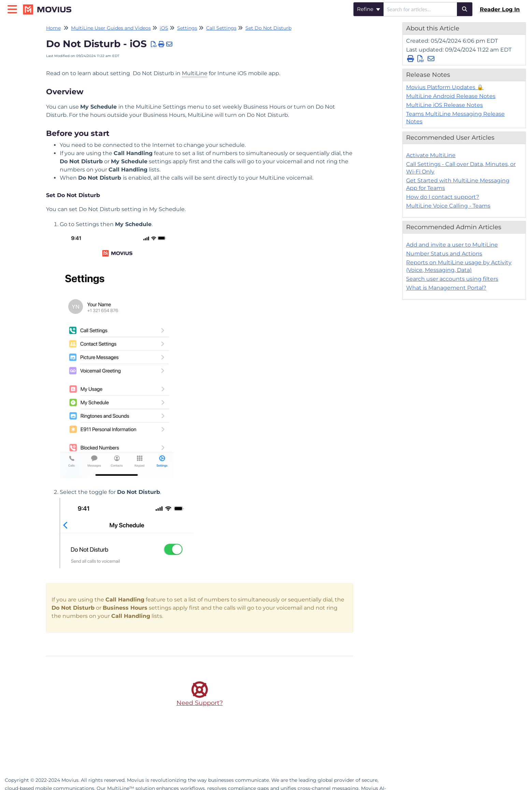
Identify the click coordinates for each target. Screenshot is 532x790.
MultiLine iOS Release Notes (444, 105)
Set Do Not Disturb (268, 28)
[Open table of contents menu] (14, 8)
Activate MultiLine (431, 155)
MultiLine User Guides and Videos (111, 28)
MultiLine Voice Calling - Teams (448, 206)
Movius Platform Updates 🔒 (445, 87)
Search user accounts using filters (452, 279)
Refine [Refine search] (369, 9)
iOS (164, 28)
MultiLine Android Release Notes (451, 96)
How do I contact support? (443, 197)
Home (53, 28)
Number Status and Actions (444, 254)
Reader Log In (500, 9)
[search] (420, 9)
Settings (187, 28)
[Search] (465, 9)
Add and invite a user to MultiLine (452, 245)
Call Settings (221, 28)
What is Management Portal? (446, 288)
